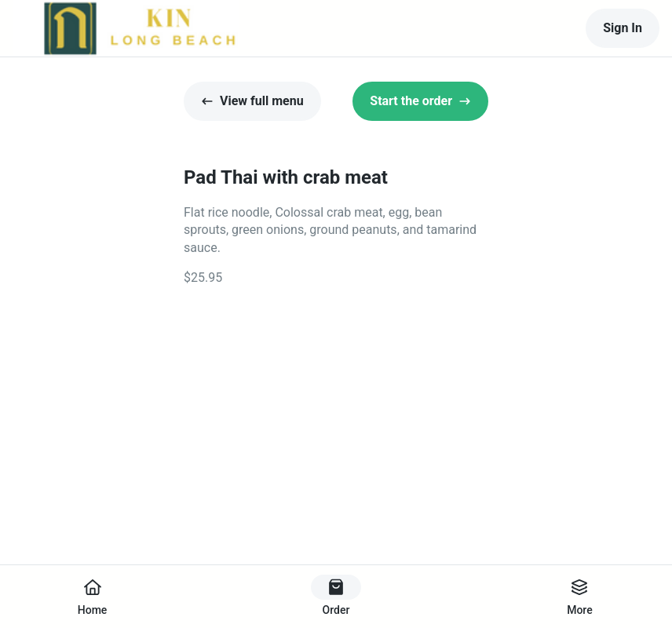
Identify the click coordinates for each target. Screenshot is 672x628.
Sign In (623, 28)
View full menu (252, 101)
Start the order (420, 101)
